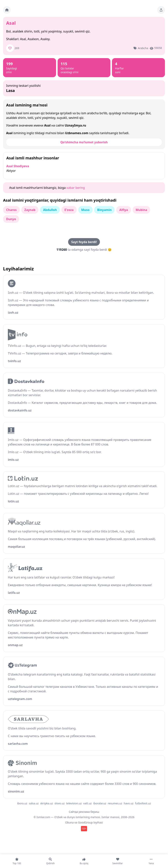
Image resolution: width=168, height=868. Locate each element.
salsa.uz (34, 803)
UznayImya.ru (75, 125)
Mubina (141, 210)
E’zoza (69, 210)
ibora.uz (22, 803)
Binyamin (104, 210)
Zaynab (30, 210)
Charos (11, 210)
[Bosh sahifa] (7, 10)
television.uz (74, 803)
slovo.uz (60, 803)
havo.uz (129, 803)
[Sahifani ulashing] (161, 10)
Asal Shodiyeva (18, 166)
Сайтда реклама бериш (84, 812)
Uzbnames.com (77, 133)
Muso (86, 210)
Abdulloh (50, 210)
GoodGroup (85, 822)
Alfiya (124, 210)
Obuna (69, 822)
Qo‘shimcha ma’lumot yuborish (84, 142)
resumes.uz (115, 803)
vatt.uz (87, 803)
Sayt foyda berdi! (84, 242)
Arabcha (143, 48)
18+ (84, 829)
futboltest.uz (143, 803)
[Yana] (151, 861)
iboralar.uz (100, 803)
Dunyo (11, 219)
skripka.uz (47, 803)
